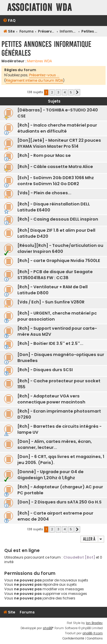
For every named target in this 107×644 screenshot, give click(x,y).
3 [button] (58, 92)
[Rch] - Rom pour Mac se (44, 155)
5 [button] (71, 92)
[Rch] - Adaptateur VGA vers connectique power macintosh (51, 399)
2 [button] (52, 92)
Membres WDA (40, 61)
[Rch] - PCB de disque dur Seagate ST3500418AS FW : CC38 (55, 275)
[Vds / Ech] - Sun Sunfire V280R (51, 302)
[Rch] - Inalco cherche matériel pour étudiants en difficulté (57, 128)
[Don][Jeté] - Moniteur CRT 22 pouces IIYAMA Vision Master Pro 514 (59, 143)
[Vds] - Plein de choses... (44, 193)
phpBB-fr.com (93, 633)
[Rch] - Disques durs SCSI (45, 370)
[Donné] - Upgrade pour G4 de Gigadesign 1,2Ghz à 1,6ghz (51, 475)
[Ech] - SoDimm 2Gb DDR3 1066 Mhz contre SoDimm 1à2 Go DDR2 (56, 181)
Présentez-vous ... (44, 75)
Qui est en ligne (22, 550)
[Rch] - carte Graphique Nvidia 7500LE (59, 261)
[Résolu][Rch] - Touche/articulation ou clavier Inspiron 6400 (60, 248)
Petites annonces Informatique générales (46, 49)
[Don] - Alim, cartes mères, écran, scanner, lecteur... (55, 444)
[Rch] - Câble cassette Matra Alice (55, 167)
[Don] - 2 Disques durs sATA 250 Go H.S (59, 502)
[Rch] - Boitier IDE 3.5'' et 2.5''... (50, 343)
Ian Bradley (94, 623)
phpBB (48, 628)
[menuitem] (9, 21)
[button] (77, 92)
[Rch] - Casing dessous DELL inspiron (58, 219)
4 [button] (65, 92)
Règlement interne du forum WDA (34, 80)
